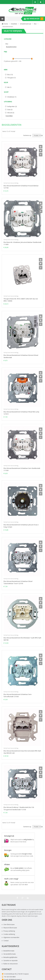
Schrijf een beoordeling (11, 183)
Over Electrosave (8, 925)
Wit (9, 87)
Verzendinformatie (9, 954)
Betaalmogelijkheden (10, 957)
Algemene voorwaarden (10, 937)
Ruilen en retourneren (10, 964)
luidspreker (12, 106)
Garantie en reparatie (10, 961)
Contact (5, 941)
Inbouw (10, 113)
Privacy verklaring (8, 931)
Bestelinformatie (8, 951)
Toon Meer (9, 116)
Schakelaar (12, 97)
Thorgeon (11, 78)
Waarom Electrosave (9, 928)
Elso (7, 44)
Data (10, 110)
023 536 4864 (11, 977)
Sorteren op (27, 135)
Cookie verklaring (8, 934)
